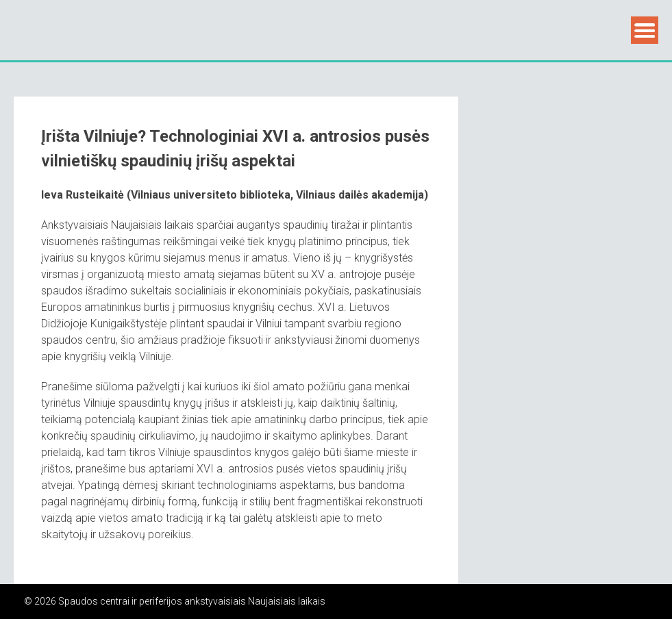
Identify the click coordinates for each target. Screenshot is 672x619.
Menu (645, 30)
